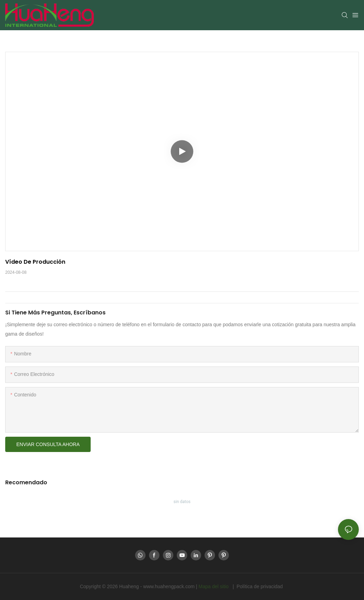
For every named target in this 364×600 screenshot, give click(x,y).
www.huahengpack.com (169, 586)
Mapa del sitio (214, 586)
